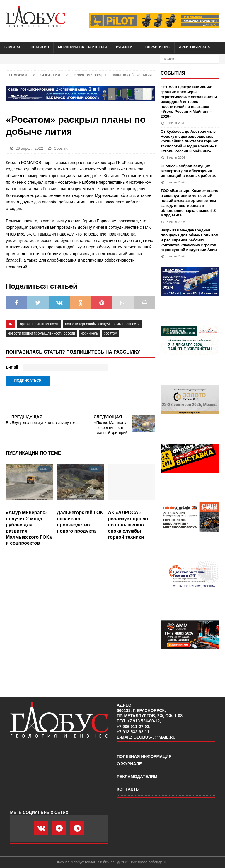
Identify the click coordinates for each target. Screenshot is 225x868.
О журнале (129, 764)
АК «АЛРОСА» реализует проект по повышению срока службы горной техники (128, 525)
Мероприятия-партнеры (82, 47)
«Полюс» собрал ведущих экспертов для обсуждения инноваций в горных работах (188, 171)
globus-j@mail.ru (154, 737)
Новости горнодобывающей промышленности (102, 324)
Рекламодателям (137, 777)
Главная (13, 47)
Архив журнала (195, 47)
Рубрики (124, 47)
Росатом (110, 333)
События (40, 47)
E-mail (12, 367)
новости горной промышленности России (41, 333)
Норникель (89, 333)
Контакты (128, 789)
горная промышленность (39, 324)
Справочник (158, 47)
